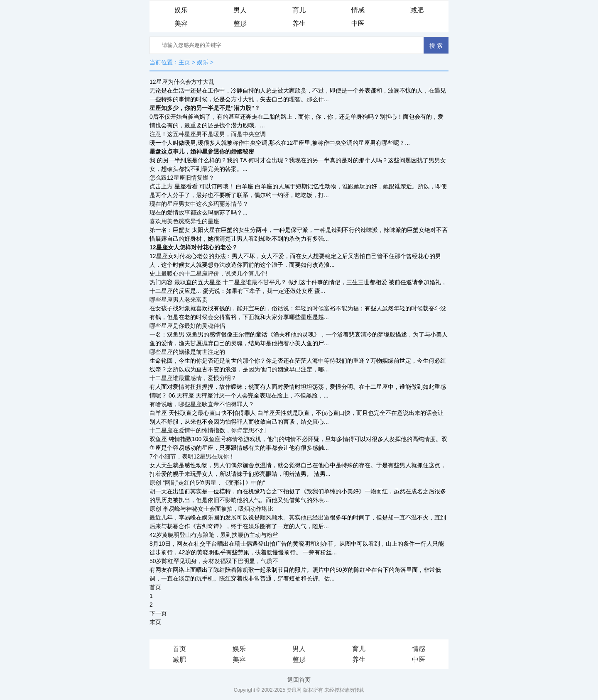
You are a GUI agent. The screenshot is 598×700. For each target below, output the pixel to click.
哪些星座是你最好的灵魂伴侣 (187, 326)
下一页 (158, 613)
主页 (184, 62)
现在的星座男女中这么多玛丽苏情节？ (199, 204)
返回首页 (299, 680)
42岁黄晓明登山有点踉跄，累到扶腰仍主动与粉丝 (214, 535)
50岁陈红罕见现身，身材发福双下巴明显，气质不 (214, 561)
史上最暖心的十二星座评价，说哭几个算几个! (208, 273)
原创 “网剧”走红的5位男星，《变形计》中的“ (207, 483)
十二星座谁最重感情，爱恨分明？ (193, 378)
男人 (240, 10)
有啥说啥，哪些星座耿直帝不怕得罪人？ (202, 404)
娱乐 (181, 10)
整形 (240, 23)
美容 (181, 23)
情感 (358, 10)
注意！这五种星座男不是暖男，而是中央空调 (208, 134)
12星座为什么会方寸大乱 (182, 82)
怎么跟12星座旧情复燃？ (182, 178)
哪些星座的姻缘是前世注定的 (187, 352)
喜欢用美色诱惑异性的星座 (184, 221)
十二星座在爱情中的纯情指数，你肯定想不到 (208, 430)
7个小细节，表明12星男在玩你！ (192, 456)
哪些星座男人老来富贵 (179, 300)
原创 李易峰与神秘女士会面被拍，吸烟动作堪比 (211, 509)
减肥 (417, 10)
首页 (155, 587)
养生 (299, 23)
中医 (358, 23)
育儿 (299, 10)
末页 (155, 622)
